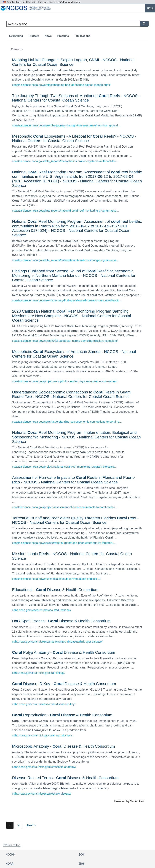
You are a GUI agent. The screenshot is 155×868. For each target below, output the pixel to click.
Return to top (12, 845)
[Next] (32, 825)
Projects (34, 36)
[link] (77, 72)
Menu (150, 8)
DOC (82, 854)
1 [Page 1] (10, 825)
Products (63, 36)
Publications (82, 36)
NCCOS (10, 854)
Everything (16, 36)
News (48, 36)
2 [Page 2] (18, 825)
